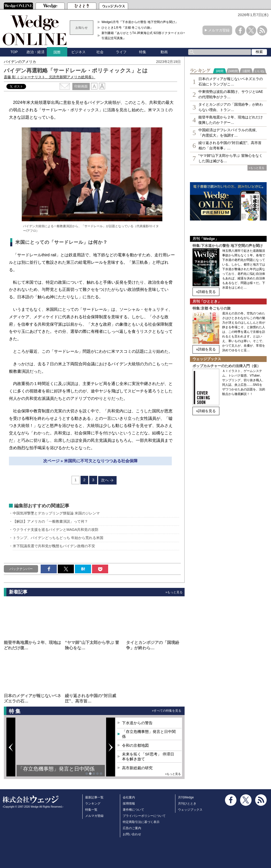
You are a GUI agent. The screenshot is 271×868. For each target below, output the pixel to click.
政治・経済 (36, 52)
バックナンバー (21, 569)
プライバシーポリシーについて (144, 816)
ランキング (93, 804)
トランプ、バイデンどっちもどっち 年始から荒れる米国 (58, 538)
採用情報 (129, 804)
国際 (57, 52)
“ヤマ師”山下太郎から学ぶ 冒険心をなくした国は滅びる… (230, 158)
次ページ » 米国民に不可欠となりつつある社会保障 (91, 461)
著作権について (133, 810)
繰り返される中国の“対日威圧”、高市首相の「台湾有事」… (230, 145)
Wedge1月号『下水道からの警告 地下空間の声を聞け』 (140, 22)
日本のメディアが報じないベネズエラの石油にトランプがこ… (231, 81)
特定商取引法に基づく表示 (141, 822)
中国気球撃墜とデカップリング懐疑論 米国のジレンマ (56, 513)
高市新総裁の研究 (137, 768)
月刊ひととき (187, 804)
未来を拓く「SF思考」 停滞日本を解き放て (148, 757)
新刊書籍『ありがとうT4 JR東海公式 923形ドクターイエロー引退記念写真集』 (144, 36)
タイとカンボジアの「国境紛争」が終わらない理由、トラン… (231, 107)
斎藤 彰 (50, 77)
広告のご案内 (132, 828)
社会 (100, 52)
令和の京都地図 (135, 745)
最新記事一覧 (94, 797)
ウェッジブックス (190, 810)
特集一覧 (91, 810)
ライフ (121, 52)
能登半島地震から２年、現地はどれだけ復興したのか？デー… (231, 120)
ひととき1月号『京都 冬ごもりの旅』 (127, 28)
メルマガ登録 (219, 30)
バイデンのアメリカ (20, 62)
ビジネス (78, 52)
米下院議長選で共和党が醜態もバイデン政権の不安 (54, 546)
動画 (164, 52)
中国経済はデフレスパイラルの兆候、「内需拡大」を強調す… (229, 133)
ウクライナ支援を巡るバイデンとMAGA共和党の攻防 (56, 530)
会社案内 (129, 797)
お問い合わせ (132, 834)
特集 (143, 52)
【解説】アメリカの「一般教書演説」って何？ (50, 521)
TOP (14, 52)
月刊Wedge (186, 797)
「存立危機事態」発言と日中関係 (56, 769)
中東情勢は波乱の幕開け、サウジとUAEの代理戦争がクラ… (231, 94)
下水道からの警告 (137, 723)
